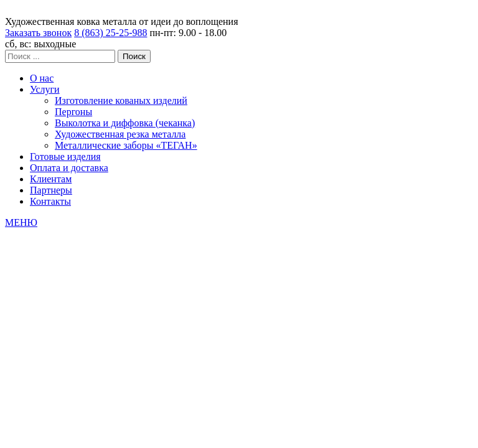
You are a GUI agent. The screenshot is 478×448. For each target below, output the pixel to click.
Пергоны (73, 112)
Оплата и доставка (69, 168)
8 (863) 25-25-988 (110, 33)
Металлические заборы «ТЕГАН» (126, 145)
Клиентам (51, 179)
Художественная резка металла (120, 134)
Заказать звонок (38, 33)
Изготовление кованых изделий (121, 100)
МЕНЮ (21, 222)
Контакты (50, 201)
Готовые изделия (65, 156)
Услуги (45, 89)
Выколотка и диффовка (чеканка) (125, 123)
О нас (42, 78)
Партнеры (51, 190)
